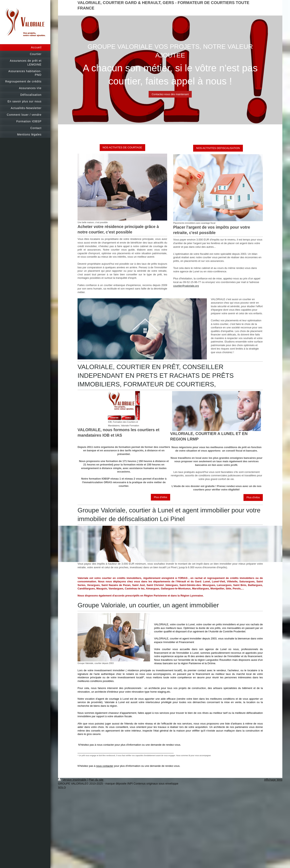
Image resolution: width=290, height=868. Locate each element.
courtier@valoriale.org (186, 286)
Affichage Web (273, 780)
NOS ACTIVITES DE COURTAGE (122, 147)
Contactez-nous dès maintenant (170, 94)
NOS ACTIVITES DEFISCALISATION (218, 148)
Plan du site (96, 780)
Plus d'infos (161, 497)
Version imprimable (73, 780)
